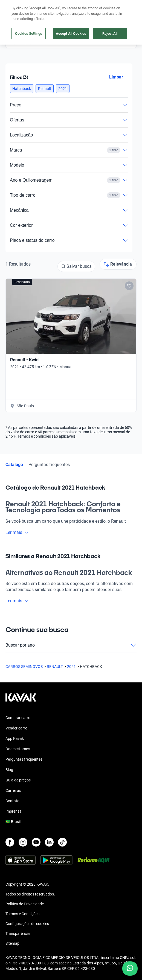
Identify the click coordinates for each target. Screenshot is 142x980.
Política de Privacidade (25, 904)
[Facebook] (10, 842)
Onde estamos (18, 749)
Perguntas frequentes (49, 465)
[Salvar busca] (76, 266)
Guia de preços (18, 780)
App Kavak (15, 738)
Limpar (116, 77)
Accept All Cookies (71, 34)
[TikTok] (62, 842)
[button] (22, 89)
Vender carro (16, 728)
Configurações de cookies (27, 924)
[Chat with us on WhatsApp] (130, 969)
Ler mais (17, 532)
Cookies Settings (29, 34)
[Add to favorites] (129, 286)
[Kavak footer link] (21, 700)
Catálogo (14, 465)
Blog (9, 770)
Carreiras (13, 790)
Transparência (18, 934)
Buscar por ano (71, 645)
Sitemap (12, 943)
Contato (12, 801)
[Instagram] (23, 842)
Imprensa (14, 811)
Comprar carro (18, 718)
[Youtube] (36, 842)
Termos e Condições (22, 914)
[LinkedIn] (49, 842)
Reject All (110, 34)
